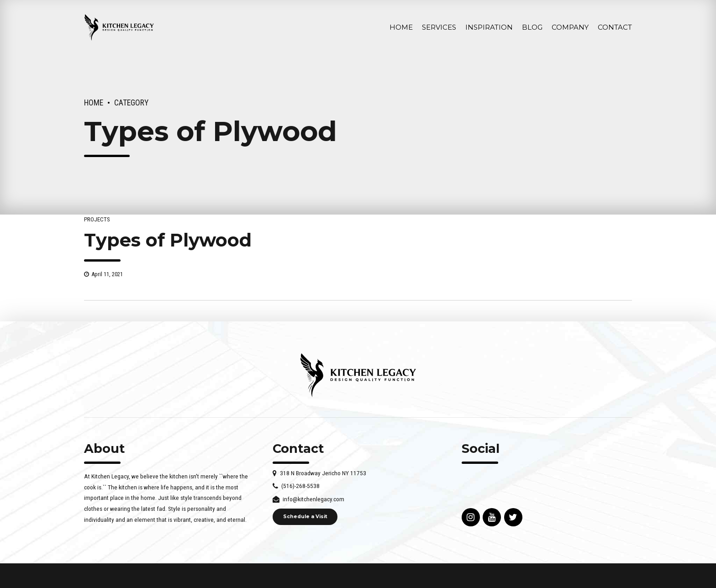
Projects (97, 219)
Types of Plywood (168, 240)
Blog (532, 27)
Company (570, 27)
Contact (615, 27)
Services (439, 27)
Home (401, 27)
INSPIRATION (489, 27)
